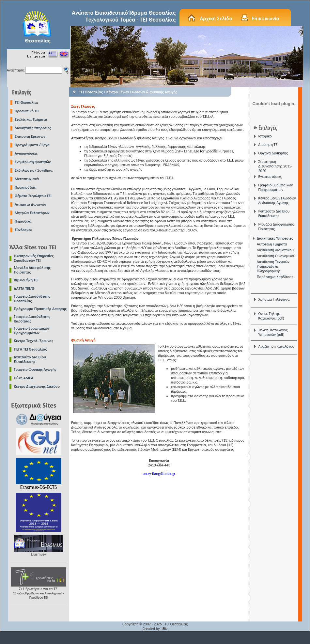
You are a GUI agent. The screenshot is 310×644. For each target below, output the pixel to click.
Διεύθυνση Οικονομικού (276, 256)
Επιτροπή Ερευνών (30, 136)
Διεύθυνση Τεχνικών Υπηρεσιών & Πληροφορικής (273, 266)
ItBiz (164, 629)
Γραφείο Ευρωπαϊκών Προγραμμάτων (275, 187)
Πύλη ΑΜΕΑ (24, 378)
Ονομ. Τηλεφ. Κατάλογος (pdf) (271, 316)
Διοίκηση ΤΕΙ (268, 145)
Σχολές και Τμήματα (31, 119)
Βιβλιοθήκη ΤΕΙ (26, 280)
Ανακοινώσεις (26, 153)
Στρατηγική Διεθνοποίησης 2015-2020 (275, 166)
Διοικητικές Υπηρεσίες (33, 128)
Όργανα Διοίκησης (273, 153)
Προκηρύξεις (25, 187)
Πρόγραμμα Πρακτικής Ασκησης (40, 309)
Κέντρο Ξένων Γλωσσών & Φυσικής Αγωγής (277, 200)
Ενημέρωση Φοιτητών (33, 162)
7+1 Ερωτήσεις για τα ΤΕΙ (39, 591)
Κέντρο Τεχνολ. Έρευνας (34, 341)
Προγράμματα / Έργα (32, 145)
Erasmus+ (39, 552)
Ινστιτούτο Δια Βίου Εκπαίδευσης (30, 359)
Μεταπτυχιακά (27, 179)
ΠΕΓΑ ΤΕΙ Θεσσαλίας (31, 349)
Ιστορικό (265, 136)
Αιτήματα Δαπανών (31, 204)
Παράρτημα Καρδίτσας (275, 277)
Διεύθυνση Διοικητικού (275, 250)
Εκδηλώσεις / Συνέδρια (34, 170)
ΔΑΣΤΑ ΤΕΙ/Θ (24, 289)
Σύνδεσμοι (23, 230)
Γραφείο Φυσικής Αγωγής (35, 369)
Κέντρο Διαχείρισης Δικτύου (37, 386)
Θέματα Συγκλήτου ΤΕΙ (33, 196)
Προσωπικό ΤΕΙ (27, 111)
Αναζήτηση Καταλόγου (276, 346)
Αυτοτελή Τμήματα (272, 244)
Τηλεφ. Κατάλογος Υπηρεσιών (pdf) (273, 332)
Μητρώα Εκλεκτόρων (32, 213)
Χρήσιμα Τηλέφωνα (274, 299)
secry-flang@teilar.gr (159, 474)
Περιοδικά (23, 221)
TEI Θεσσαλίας (27, 102)
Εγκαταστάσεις (270, 177)
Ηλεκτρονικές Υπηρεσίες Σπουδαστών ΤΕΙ (34, 258)
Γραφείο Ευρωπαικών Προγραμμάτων (32, 331)
